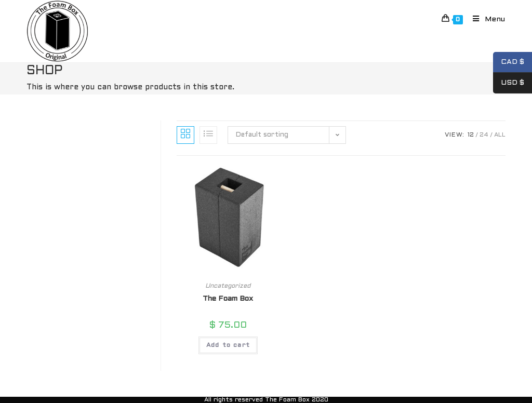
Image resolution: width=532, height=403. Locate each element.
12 (471, 135)
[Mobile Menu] (485, 19)
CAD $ (509, 62)
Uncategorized (228, 286)
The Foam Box (228, 299)
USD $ (509, 83)
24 (484, 135)
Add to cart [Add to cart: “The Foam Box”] (228, 345)
